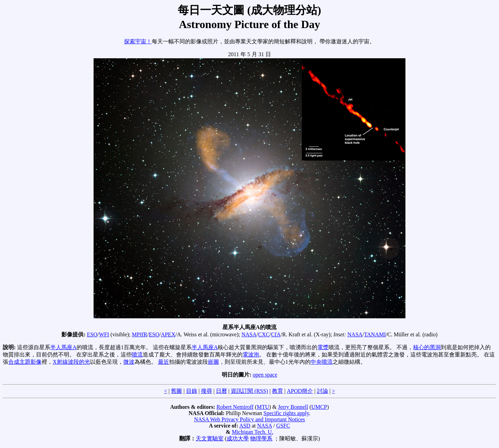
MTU (263, 407)
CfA (276, 334)
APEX (168, 334)
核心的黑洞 (427, 347)
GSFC (283, 426)
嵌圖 (213, 362)
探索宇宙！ (138, 41)
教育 (278, 391)
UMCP (319, 407)
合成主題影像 (25, 362)
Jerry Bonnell (293, 407)
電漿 (323, 347)
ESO (92, 334)
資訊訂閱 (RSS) (249, 391)
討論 (323, 391)
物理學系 (261, 438)
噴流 (137, 355)
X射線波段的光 (71, 362)
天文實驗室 (210, 438)
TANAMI (375, 334)
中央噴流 (322, 362)
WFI (104, 334)
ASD (245, 426)
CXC (264, 334)
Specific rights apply (286, 413)
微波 (129, 362)
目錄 (192, 391)
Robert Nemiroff (235, 407)
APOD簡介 (300, 391)
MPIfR (140, 334)
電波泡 (251, 355)
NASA (249, 334)
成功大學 (238, 438)
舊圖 (176, 391)
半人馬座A (63, 347)
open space (265, 375)
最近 (164, 362)
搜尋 (207, 391)
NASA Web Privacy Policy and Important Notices (249, 419)
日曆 (221, 391)
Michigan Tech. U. (252, 432)
